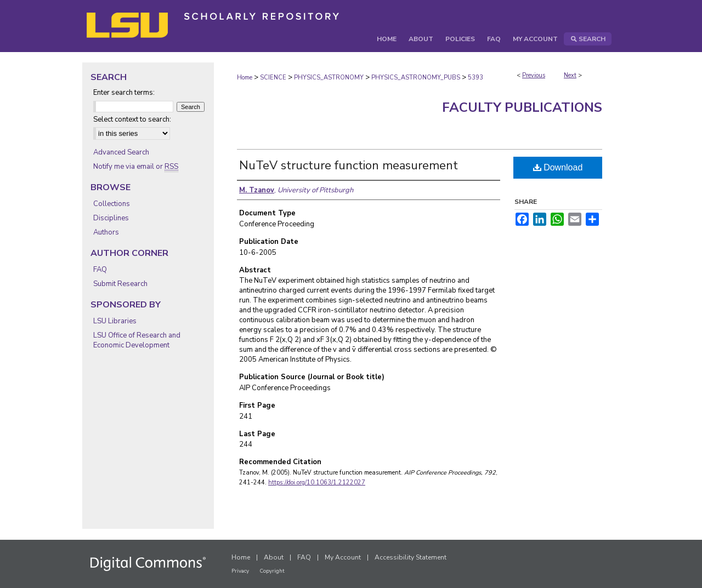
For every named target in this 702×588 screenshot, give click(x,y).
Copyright (272, 571)
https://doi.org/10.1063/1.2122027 (317, 483)
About (274, 557)
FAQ (100, 270)
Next (570, 75)
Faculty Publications (522, 107)
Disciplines (111, 218)
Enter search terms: (124, 93)
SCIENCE (273, 78)
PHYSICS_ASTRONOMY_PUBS (416, 78)
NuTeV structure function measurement (349, 165)
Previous (534, 75)
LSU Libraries (115, 321)
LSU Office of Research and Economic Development (137, 340)
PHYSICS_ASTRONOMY (329, 78)
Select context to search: (132, 119)
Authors (106, 232)
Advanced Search (121, 152)
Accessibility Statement (411, 557)
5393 (475, 78)
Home (245, 78)
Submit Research (120, 284)
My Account (343, 557)
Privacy (240, 571)
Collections (112, 204)
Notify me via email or (136, 167)
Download (558, 167)
